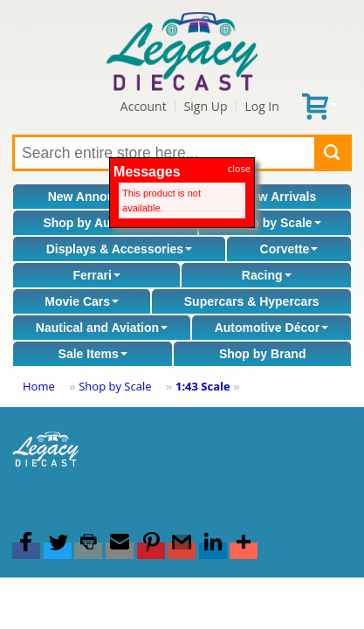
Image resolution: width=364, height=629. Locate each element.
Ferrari (96, 275)
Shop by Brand (263, 354)
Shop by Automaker (105, 223)
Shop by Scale (275, 223)
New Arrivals (279, 197)
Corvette (289, 249)
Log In (261, 106)
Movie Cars (82, 301)
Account (144, 106)
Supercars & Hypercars (252, 301)
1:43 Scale (203, 386)
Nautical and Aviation (102, 328)
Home (39, 386)
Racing (267, 275)
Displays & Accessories (119, 249)
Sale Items (93, 354)
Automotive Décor (272, 328)
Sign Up (206, 106)
